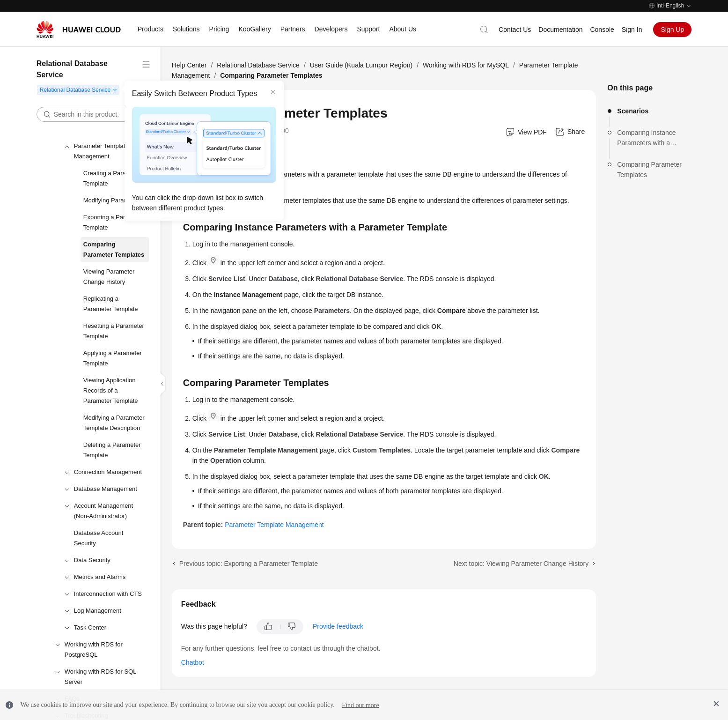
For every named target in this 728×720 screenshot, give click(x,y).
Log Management (98, 611)
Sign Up (672, 30)
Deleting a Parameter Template (112, 450)
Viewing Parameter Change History (109, 277)
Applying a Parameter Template (113, 358)
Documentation (560, 30)
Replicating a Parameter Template (111, 304)
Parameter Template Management (101, 151)
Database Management (106, 489)
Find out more (360, 705)
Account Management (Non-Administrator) (103, 511)
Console (602, 30)
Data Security (92, 560)
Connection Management (108, 472)
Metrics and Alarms (100, 577)
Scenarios (633, 111)
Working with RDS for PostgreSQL (94, 649)
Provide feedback (338, 626)
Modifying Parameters (113, 200)
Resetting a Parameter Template (114, 331)
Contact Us (515, 30)
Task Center (90, 627)
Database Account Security (99, 538)
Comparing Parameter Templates (114, 249)
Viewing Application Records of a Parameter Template (111, 390)
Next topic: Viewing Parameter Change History (521, 564)
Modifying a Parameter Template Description (114, 423)
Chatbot (193, 662)
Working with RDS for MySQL (466, 65)
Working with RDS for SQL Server (100, 677)
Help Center (189, 65)
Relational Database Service (258, 65)
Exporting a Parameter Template (114, 222)
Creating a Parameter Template (112, 178)
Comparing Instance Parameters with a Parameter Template (647, 138)
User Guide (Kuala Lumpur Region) (361, 65)
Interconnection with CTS (108, 594)
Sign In (632, 30)
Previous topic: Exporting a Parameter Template (249, 564)
